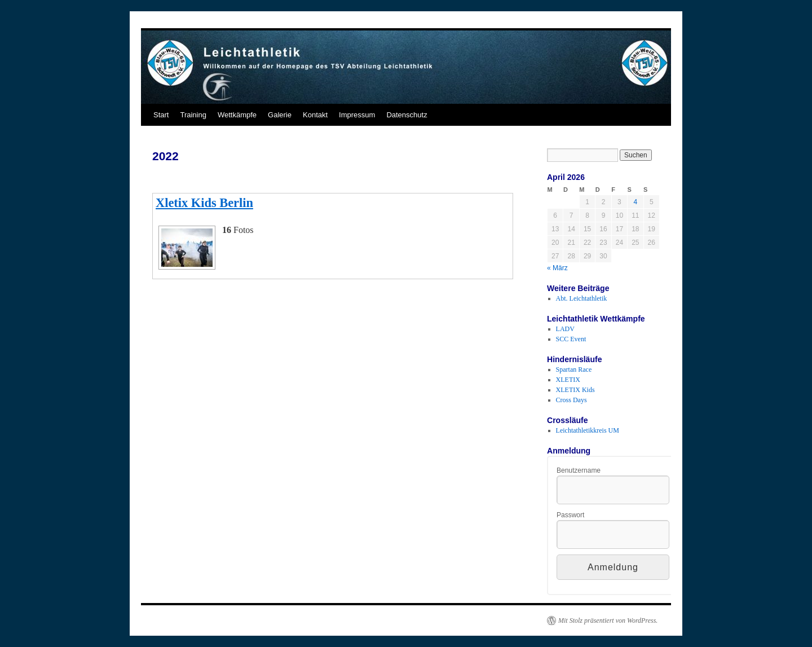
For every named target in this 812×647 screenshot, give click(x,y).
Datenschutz (407, 115)
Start (161, 115)
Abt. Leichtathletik (582, 298)
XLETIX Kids (575, 390)
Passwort (570, 515)
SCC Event (571, 339)
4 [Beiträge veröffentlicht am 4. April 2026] (635, 202)
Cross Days (572, 400)
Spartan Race (574, 369)
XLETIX (568, 380)
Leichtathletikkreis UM (588, 430)
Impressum (357, 115)
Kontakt (315, 115)
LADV (565, 329)
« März (557, 268)
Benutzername (579, 470)
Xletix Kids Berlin (204, 203)
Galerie (280, 115)
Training (193, 115)
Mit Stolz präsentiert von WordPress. (608, 620)
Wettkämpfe (237, 115)
